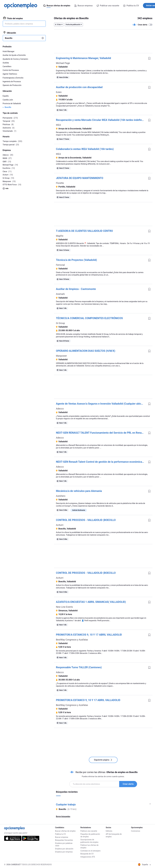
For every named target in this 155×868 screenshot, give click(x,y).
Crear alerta (128, 784)
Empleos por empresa (64, 852)
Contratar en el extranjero (90, 851)
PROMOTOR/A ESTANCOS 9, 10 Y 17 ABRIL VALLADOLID (89, 635)
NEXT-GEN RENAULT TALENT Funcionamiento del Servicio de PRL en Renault (100, 433)
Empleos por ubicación (64, 849)
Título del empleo (13, 18)
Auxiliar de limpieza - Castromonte (76, 289)
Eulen (59, 92)
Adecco (60, 409)
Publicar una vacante (89, 831)
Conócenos (136, 831)
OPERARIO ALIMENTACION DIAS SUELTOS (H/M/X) (86, 351)
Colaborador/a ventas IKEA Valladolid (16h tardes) (85, 149)
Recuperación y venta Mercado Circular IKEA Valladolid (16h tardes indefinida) (101, 120)
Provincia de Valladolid (12, 103)
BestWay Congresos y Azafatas (72, 640)
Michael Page (63, 63)
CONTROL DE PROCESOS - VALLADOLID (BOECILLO (86, 520)
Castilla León (8, 100)
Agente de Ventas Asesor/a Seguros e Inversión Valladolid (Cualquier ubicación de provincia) (101, 404)
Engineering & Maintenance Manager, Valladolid (84, 58)
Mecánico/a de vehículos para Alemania (79, 491)
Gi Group (61, 323)
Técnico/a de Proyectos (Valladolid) (77, 260)
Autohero (61, 496)
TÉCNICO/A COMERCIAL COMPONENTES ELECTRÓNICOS (89, 318)
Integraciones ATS (88, 857)
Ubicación (10, 33)
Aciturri (60, 525)
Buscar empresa (62, 837)
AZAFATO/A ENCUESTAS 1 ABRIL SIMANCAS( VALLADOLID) (91, 602)
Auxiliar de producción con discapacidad (79, 87)
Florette (60, 183)
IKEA (58, 125)
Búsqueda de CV (87, 854)
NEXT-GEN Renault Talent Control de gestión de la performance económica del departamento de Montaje (101, 462)
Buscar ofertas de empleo (65, 831)
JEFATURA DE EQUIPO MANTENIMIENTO (80, 178)
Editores (109, 831)
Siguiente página (103, 760)
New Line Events (64, 607)
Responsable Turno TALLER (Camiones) (79, 667)
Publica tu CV (131, 6)
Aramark (60, 294)
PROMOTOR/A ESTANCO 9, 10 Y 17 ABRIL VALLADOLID (88, 700)
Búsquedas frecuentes (64, 840)
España (6, 96)
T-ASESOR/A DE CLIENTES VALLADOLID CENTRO (84, 231)
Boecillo (8, 107)
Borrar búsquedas (63, 816)
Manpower (61, 356)
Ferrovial (60, 265)
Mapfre (60, 236)
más (6, 188)
